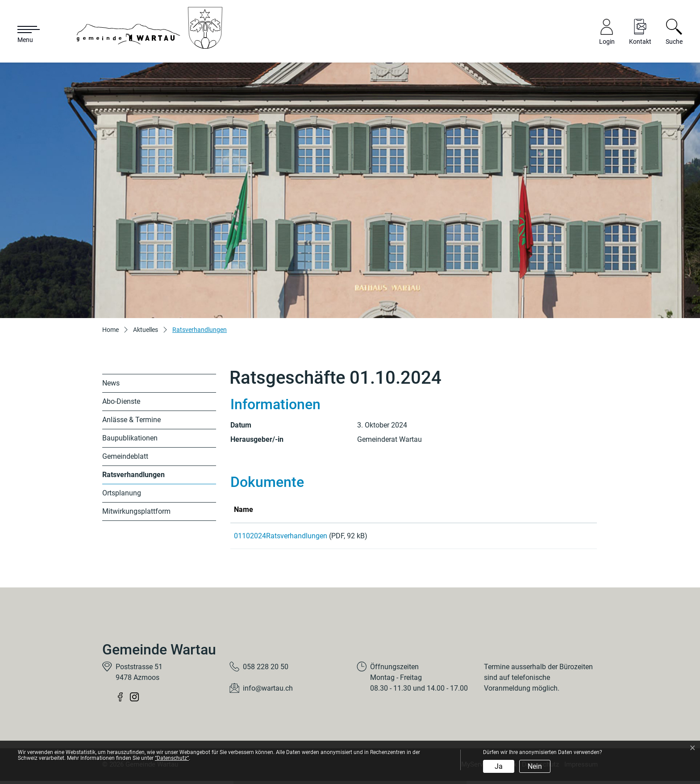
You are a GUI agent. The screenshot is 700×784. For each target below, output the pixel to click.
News (111, 383)
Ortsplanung (122, 493)
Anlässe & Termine (131, 420)
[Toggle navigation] (24, 35)
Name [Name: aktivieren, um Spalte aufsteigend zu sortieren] (244, 509)
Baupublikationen (130, 438)
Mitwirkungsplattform (136, 511)
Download (554, 537)
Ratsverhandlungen (133, 477)
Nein (535, 766)
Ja (499, 766)
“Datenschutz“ (172, 758)
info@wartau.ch (268, 691)
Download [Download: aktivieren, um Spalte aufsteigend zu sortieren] (530, 509)
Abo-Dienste (121, 401)
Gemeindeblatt (125, 456)
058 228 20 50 (266, 670)
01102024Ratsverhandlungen (281, 536)
